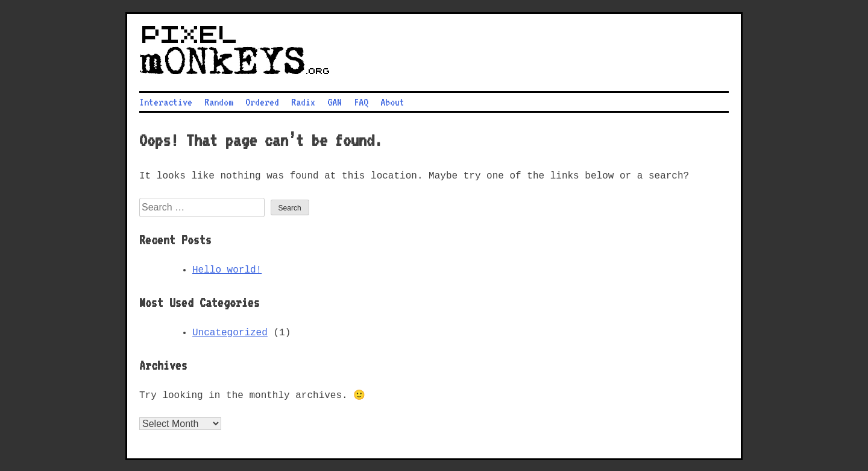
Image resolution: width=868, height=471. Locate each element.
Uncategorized (230, 332)
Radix (303, 101)
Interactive (166, 101)
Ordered (262, 101)
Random (219, 101)
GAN (335, 101)
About (392, 101)
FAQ (361, 101)
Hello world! (227, 269)
